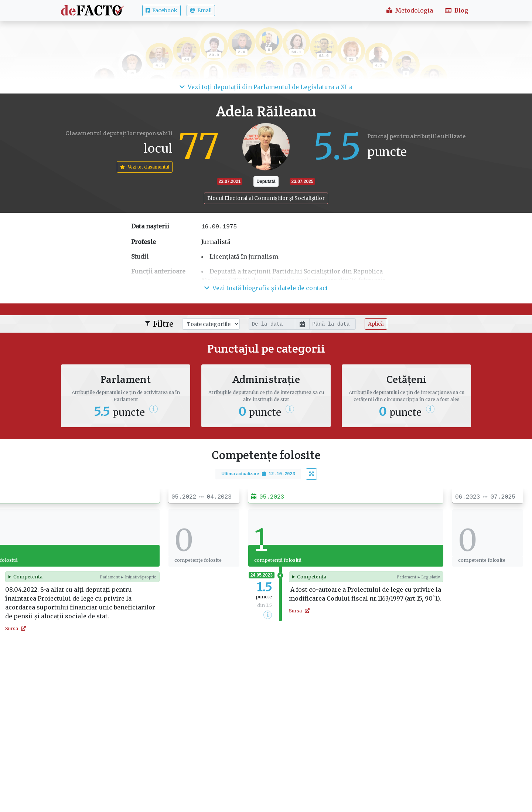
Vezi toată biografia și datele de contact (266, 288)
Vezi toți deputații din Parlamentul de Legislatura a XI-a (266, 87)
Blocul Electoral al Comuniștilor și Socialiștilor (266, 198)
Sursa (16, 628)
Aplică (376, 324)
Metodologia (410, 10)
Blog (456, 10)
